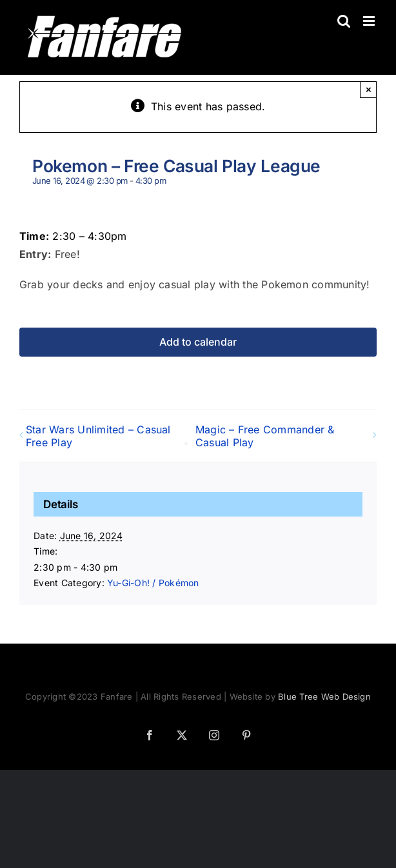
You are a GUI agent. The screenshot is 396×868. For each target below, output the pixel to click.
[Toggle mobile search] (344, 21)
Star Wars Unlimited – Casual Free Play (98, 436)
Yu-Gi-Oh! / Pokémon (153, 583)
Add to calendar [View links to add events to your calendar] (198, 342)
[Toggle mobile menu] (370, 21)
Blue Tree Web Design (324, 696)
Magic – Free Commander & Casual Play (265, 436)
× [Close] (369, 89)
